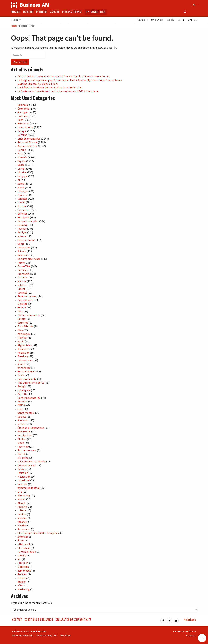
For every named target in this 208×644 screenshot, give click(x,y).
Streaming (24, 495)
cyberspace (24, 390)
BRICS (21, 405)
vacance (22, 522)
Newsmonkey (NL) (23, 635)
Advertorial (24, 431)
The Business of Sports (31, 383)
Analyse (22, 232)
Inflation (23, 473)
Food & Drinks (26, 326)
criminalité (24, 368)
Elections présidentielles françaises (38, 533)
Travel (21, 289)
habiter (22, 514)
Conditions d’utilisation (39, 620)
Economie (23, 123)
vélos (21, 585)
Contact (17, 620)
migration (24, 353)
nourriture (24, 480)
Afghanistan (25, 345)
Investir (22, 229)
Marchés (55, 12)
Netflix (22, 525)
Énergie (143, 20)
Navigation (24, 477)
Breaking (23, 356)
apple (21, 341)
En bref (22, 307)
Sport (21, 244)
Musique (22, 518)
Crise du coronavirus (29, 139)
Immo (21, 263)
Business (23, 105)
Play (20, 330)
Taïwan (22, 469)
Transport (24, 274)
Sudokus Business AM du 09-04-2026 (38, 84)
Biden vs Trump (26, 240)
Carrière (22, 277)
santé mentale (26, 413)
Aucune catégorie (28, 146)
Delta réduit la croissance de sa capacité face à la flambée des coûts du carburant (64, 76)
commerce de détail (29, 488)
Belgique (16, 12)
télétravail (24, 544)
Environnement (27, 371)
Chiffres (22, 439)
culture (22, 510)
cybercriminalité (27, 379)
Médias (22, 499)
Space (21, 165)
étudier (22, 582)
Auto (20, 153)
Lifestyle (23, 191)
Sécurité (22, 293)
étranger (23, 112)
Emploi (22, 319)
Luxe (20, 409)
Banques (23, 214)
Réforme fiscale (27, 552)
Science (22, 251)
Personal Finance (72, 12)
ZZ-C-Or (22, 394)
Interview (23, 447)
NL (195, 5)
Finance (22, 206)
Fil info (16, 20)
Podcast (22, 574)
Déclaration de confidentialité (73, 620)
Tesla (21, 375)
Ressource (24, 217)
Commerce (24, 210)
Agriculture (24, 334)
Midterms (23, 567)
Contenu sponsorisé (29, 398)
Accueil (14, 26)
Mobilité (23, 304)
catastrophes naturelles (32, 461)
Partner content (27, 450)
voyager (22, 424)
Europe (22, 150)
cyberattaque (25, 360)
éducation (23, 420)
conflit (22, 184)
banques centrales (28, 221)
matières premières (29, 315)
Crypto (192, 20)
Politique (42, 12)
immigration (25, 435)
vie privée (23, 458)
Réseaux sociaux (27, 296)
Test (181, 20)
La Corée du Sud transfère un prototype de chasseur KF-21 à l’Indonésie (58, 91)
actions (22, 281)
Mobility (22, 338)
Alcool (21, 503)
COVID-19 (23, 563)
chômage (23, 537)
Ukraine (22, 172)
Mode (21, 443)
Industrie (23, 225)
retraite (22, 507)
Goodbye (66, 635)
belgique (23, 176)
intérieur (23, 255)
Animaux (23, 401)
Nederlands (190, 620)
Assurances (24, 529)
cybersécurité (25, 300)
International (26, 127)
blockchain (24, 548)
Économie (28, 12)
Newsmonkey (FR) (47, 635)
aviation (22, 285)
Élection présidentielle (31, 428)
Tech (170, 20)
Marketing (24, 589)
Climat (22, 169)
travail (21, 202)
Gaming (22, 270)
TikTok (22, 454)
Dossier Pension (27, 465)
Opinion (157, 20)
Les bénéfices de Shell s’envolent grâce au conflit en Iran (50, 87)
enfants (22, 578)
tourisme (23, 323)
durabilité (23, 349)
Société (22, 417)
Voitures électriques (29, 259)
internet (23, 484)
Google (22, 386)
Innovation (24, 247)
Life (20, 492)
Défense (22, 135)
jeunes (21, 364)
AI (19, 180)
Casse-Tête (24, 266)
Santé (21, 187)
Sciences (23, 199)
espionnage (24, 571)
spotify (22, 555)
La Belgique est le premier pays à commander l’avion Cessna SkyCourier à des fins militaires (70, 80)
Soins (21, 540)
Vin (19, 559)
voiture (22, 236)
